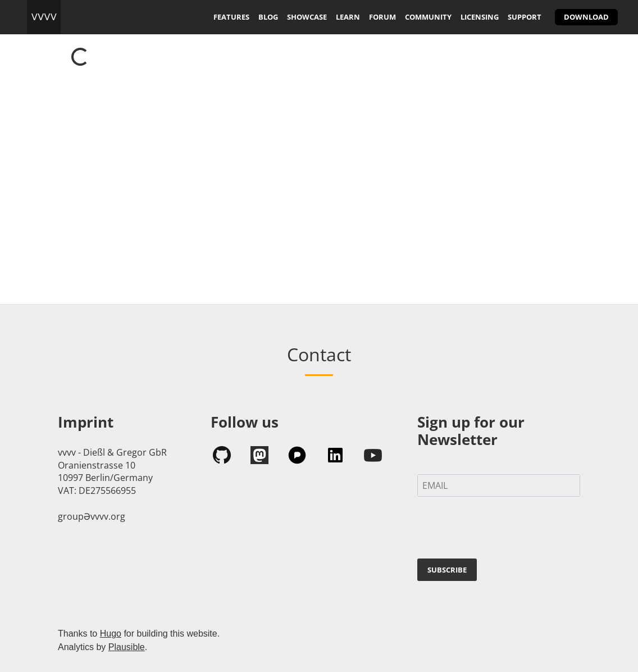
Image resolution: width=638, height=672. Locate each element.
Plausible (127, 647)
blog (268, 17)
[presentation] (503, 530)
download (586, 17)
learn (348, 17)
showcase (307, 17)
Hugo (111, 634)
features (231, 17)
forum (382, 17)
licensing (480, 17)
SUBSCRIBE (447, 570)
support (525, 17)
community (428, 17)
